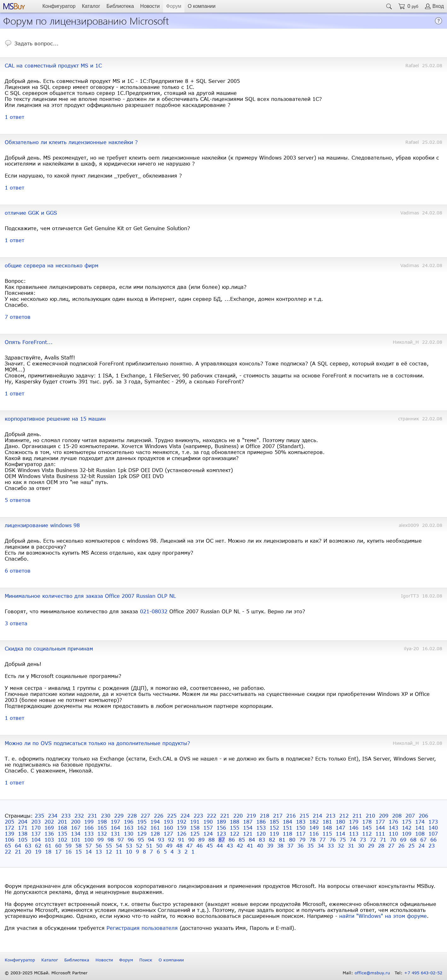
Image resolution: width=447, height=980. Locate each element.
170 (36, 828)
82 (272, 840)
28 (381, 846)
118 (287, 834)
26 (401, 846)
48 (179, 846)
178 (367, 822)
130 (129, 834)
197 (115, 822)
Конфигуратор (59, 6)
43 (230, 846)
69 (403, 840)
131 (115, 834)
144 (380, 828)
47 (189, 846)
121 (248, 834)
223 (198, 816)
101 (76, 840)
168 (62, 828)
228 (132, 816)
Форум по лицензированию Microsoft (86, 20)
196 (129, 822)
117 (301, 834)
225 (172, 816)
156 (221, 828)
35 (311, 846)
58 (78, 846)
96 (131, 840)
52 (139, 846)
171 (23, 828)
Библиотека (120, 6)
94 (151, 840)
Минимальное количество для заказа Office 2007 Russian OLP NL (90, 596)
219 (251, 816)
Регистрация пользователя (142, 928)
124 (208, 834)
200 (76, 822)
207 (410, 816)
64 (18, 846)
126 (182, 834)
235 (39, 816)
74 (353, 840)
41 (250, 846)
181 (327, 822)
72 (373, 840)
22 (8, 852)
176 (393, 822)
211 (357, 816)
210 (370, 816)
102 (62, 840)
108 (420, 834)
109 (407, 834)
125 (195, 834)
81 (282, 840)
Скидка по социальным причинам (49, 648)
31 (351, 846)
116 (314, 834)
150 (301, 828)
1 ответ (15, 117)
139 (9, 834)
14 (89, 852)
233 (66, 816)
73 (363, 840)
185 (274, 822)
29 (371, 846)
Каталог (91, 6)
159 (182, 828)
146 (354, 828)
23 (432, 846)
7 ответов (18, 317)
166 (89, 828)
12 (109, 852)
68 (413, 840)
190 (208, 822)
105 (23, 840)
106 (9, 840)
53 (129, 846)
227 (145, 816)
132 (102, 834)
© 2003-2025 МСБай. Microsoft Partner (46, 973)
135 (62, 834)
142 (407, 828)
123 (221, 834)
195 (142, 822)
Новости (150, 6)
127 (168, 834)
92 (171, 840)
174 (420, 822)
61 (48, 846)
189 (221, 822)
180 (340, 822)
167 (76, 828)
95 (141, 840)
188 (235, 822)
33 (331, 846)
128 (155, 834)
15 (78, 852)
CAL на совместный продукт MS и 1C (53, 65)
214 (317, 816)
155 (235, 828)
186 (261, 822)
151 (287, 828)
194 (155, 822)
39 (270, 846)
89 (201, 840)
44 (220, 846)
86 (232, 840)
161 (155, 828)
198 (102, 822)
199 (89, 822)
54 (119, 846)
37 (290, 846)
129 (142, 834)
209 (384, 816)
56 (99, 846)
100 (89, 840)
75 (343, 840)
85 (242, 840)
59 (68, 846)
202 (49, 822)
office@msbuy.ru (372, 973)
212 (344, 816)
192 (182, 822)
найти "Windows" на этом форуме (383, 916)
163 (129, 828)
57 (89, 846)
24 (421, 846)
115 (327, 834)
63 (28, 846)
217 (278, 816)
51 (149, 846)
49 (169, 846)
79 (302, 840)
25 (411, 846)
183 (301, 822)
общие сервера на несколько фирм (52, 265)
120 (261, 834)
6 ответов (18, 571)
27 (391, 846)
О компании (201, 6)
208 (397, 816)
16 (68, 852)
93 (161, 840)
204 (23, 822)
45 (210, 846)
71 (383, 840)
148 (327, 828)
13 (99, 852)
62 (38, 846)
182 (314, 822)
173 (433, 822)
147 (340, 828)
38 (280, 846)
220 (238, 816)
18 (48, 852)
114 (340, 834)
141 (420, 828)
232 (79, 816)
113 (354, 834)
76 (333, 840)
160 (168, 828)
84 (252, 840)
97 (121, 840)
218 (264, 816)
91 (181, 840)
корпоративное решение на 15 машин (55, 419)
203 (36, 822)
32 (341, 846)
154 (248, 828)
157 (208, 828)
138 (23, 834)
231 (92, 816)
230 (106, 816)
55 (109, 846)
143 (393, 828)
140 (433, 828)
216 (291, 816)
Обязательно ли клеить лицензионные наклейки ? (71, 142)
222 (212, 816)
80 (292, 840)
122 (235, 834)
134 (76, 834)
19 (38, 852)
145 (367, 828)
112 (367, 834)
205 (9, 822)
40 (260, 846)
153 (261, 828)
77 (322, 840)
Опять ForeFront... (29, 342)
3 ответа (16, 623)
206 (423, 816)
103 (49, 840)
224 (185, 816)
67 (423, 840)
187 (248, 822)
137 (36, 834)
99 (101, 840)
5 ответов (18, 500)
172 (9, 828)
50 (159, 846)
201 (62, 822)
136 (49, 834)
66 (433, 840)
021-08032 (154, 611)
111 (380, 834)
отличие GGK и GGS (31, 213)
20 (28, 852)
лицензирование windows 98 (42, 525)
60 (58, 846)
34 (321, 846)
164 (115, 828)
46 (200, 846)
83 (262, 840)
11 (119, 852)
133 (89, 834)
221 (225, 816)
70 (393, 840)
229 (119, 816)
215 (304, 816)
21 (18, 852)
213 (331, 816)
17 (58, 852)
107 (433, 834)
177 (380, 822)
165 (102, 828)
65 (8, 846)
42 (240, 846)
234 (53, 816)
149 (314, 828)
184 (287, 822)
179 (354, 822)
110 (393, 834)
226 (159, 816)
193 (168, 822)
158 (195, 828)
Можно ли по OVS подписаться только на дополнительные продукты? (97, 743)
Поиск (146, 960)
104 (36, 840)
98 (111, 840)
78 (312, 840)
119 (274, 834)
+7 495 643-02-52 (423, 973)
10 (129, 852)
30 (361, 846)
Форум (174, 6)
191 (195, 822)
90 (191, 840)
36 (300, 846)
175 (407, 822)
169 (49, 828)
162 (142, 828)
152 (274, 828)
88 (212, 840)
